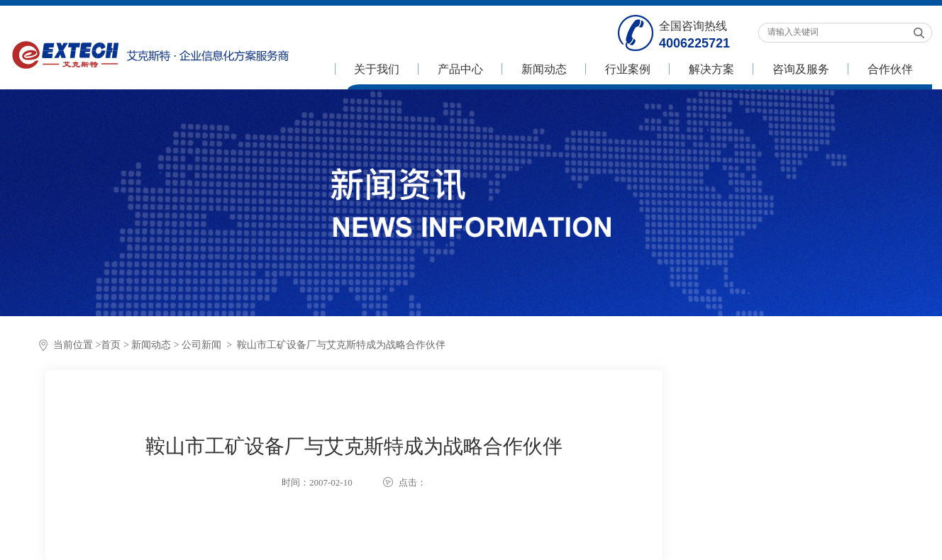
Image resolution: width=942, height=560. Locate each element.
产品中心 (460, 69)
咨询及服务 (801, 69)
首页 (111, 345)
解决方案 (711, 69)
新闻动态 (544, 69)
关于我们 (377, 69)
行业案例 (628, 69)
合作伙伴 (890, 69)
